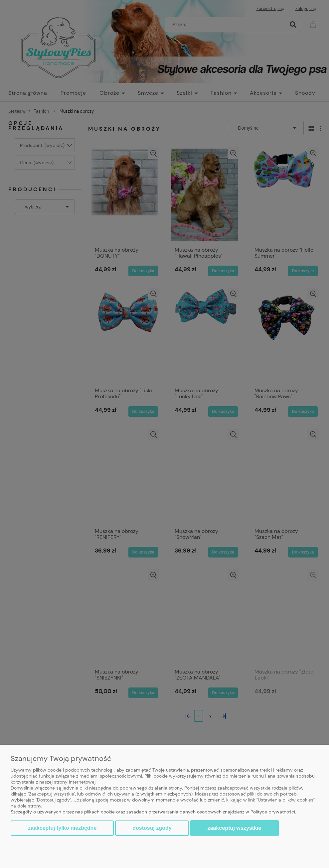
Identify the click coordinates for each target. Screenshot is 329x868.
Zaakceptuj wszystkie (235, 828)
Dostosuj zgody (152, 828)
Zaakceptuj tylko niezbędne (62, 828)
